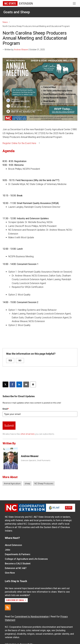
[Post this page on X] (5, 384)
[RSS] (8, 607)
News (5, 22)
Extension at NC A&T (16, 568)
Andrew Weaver (21, 50)
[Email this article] (26, 384)
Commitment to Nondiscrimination (32, 617)
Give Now (10, 573)
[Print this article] (33, 384)
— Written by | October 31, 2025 (24, 50)
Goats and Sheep (17, 12)
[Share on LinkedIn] (19, 384)
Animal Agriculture (12, 484)
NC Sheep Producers (44, 484)
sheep (27, 484)
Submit (9, 425)
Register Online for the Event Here (19, 143)
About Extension (13, 545)
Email (6, 409)
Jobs (8, 550)
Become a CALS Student (18, 564)
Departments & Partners (18, 554)
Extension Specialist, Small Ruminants (36, 460)
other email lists (28, 434)
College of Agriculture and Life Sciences (26, 559)
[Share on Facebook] (12, 384)
